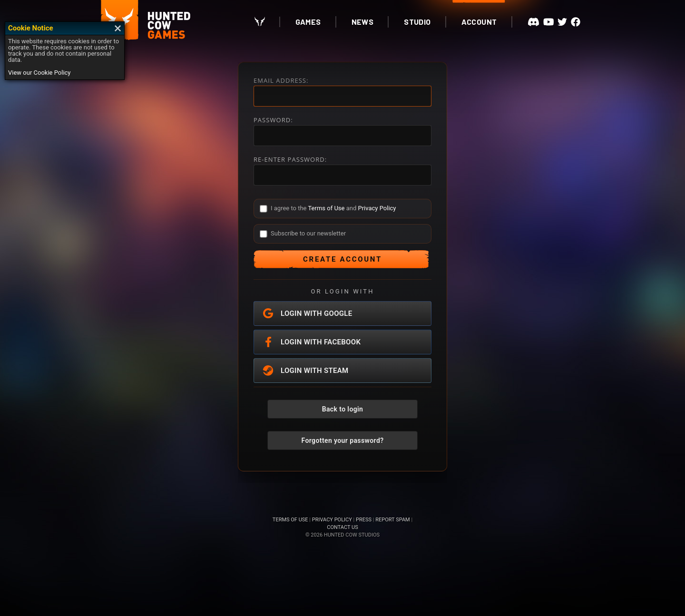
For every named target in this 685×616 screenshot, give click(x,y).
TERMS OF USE (290, 520)
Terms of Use (326, 208)
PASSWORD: (273, 120)
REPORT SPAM (392, 520)
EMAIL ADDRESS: (281, 81)
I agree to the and (333, 208)
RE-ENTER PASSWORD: (290, 160)
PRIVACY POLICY (332, 520)
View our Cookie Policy (39, 73)
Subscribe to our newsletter (308, 233)
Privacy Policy (377, 208)
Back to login (343, 409)
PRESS (364, 520)
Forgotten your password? (343, 440)
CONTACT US (342, 527)
